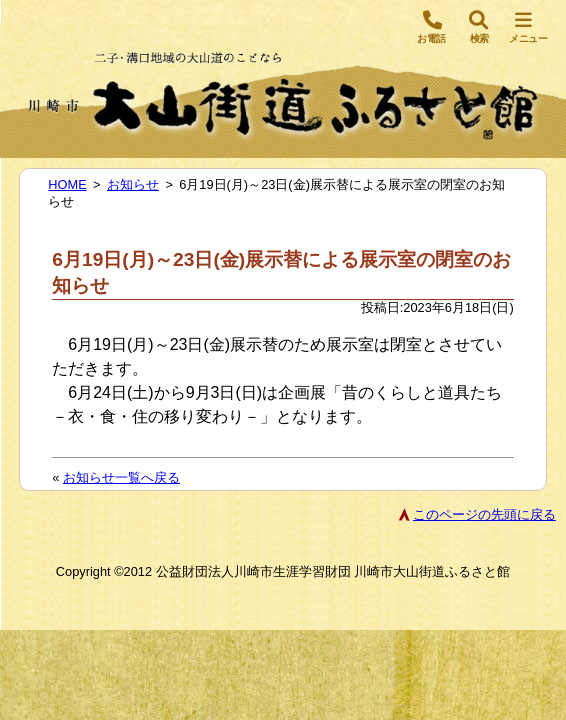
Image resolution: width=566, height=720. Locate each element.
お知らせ (133, 184)
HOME (67, 184)
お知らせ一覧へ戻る (121, 477)
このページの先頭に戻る (484, 514)
